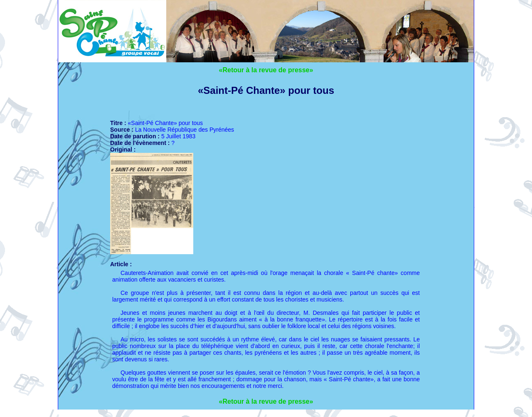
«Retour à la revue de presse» (266, 70)
